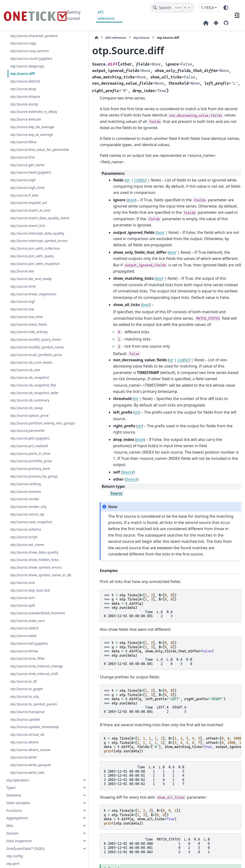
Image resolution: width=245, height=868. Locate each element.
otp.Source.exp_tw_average (32, 127)
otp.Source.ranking (25, 546)
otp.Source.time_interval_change (33, 760)
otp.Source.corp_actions (29, 51)
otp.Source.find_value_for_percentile (33, 152)
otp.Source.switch (24, 719)
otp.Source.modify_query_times (34, 376)
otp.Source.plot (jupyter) (30, 501)
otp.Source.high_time (27, 193)
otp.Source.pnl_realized (29, 508)
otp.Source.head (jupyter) (31, 178)
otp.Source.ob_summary (30, 457)
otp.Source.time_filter (27, 750)
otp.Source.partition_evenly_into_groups (33, 483)
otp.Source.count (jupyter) (31, 58)
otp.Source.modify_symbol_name (33, 390)
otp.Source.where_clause (30, 858)
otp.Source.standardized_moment (33, 701)
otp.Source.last (22, 305)
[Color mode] (226, 8)
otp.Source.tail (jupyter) (29, 734)
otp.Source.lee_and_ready (31, 313)
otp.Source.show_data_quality (33, 618)
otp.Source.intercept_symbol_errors (34, 261)
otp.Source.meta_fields (28, 358)
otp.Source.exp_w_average (31, 135)
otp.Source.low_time (26, 351)
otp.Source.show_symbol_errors (33, 644)
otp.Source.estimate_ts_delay (33, 112)
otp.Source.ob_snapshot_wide (33, 447)
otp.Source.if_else (24, 201)
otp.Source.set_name (27, 607)
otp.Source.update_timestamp (33, 832)
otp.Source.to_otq (24, 799)
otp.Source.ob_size (25, 421)
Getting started (74, 15)
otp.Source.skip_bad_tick (30, 675)
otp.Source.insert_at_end (30, 216)
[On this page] (237, 15)
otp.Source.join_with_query (32, 284)
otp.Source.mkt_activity (29, 366)
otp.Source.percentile (27, 493)
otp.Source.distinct (25, 81)
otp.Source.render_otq (28, 569)
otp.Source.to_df (23, 783)
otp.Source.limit (23, 320)
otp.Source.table (23, 727)
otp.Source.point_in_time (30, 516)
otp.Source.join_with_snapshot (33, 295)
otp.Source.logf (22, 336)
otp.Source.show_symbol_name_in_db (33, 657)
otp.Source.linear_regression (33, 328)
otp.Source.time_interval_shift (33, 773)
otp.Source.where (24, 850)
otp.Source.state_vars (27, 711)
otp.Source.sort (22, 683)
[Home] (69, 38)
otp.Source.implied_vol (28, 208)
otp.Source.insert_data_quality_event (34, 227)
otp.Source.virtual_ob (27, 843)
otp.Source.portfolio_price (31, 524)
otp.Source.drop (23, 89)
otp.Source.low (22, 343)
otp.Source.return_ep (27, 577)
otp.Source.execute (25, 119)
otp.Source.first (22, 163)
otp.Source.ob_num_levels (31, 413)
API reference (106, 15)
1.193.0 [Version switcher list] (207, 8)
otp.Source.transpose (27, 814)
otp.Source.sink (22, 668)
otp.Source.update (25, 821)
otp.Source (114, 38)
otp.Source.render (25, 562)
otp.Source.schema (25, 592)
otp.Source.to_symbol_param (33, 806)
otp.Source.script (24, 600)
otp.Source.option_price (29, 472)
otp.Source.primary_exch (30, 531)
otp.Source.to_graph (26, 791)
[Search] (173, 8)
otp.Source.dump (24, 104)
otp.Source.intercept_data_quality (34, 247)
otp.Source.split (23, 691)
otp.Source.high (23, 186)
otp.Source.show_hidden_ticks (33, 631)
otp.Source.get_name (27, 170)
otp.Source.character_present (34, 36)
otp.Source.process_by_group (34, 539)
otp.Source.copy (23, 43)
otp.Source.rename (25, 554)
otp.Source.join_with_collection (33, 274)
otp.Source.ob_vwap (26, 465)
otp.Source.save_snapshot (31, 584)
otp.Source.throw (24, 742)
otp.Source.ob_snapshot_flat (33, 436)
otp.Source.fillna (23, 142)
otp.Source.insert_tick (27, 237)
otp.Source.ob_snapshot (30, 429)
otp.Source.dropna (25, 96)
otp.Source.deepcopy (27, 66)
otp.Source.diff (22, 74)
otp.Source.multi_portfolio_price (34, 403)
